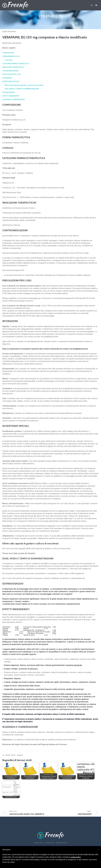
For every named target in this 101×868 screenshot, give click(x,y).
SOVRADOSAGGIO (9, 92)
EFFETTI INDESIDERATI (11, 96)
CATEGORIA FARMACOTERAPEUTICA (16, 64)
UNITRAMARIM (85, 814)
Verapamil (20, 755)
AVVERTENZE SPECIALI (11, 81)
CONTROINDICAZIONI (10, 71)
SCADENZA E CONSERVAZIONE (14, 99)
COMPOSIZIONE (8, 53)
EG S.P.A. (13, 755)
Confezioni (9, 60)
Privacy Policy (39, 843)
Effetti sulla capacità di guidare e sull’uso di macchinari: (24, 85)
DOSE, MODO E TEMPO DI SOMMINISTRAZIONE (22, 89)
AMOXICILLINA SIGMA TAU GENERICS (27, 814)
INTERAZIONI (7, 78)
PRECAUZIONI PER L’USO (12, 74)
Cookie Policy (50, 843)
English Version (61, 843)
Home (42, 26)
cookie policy (76, 857)
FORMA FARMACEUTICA (11, 56)
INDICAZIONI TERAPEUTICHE (13, 67)
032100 (8, 755)
